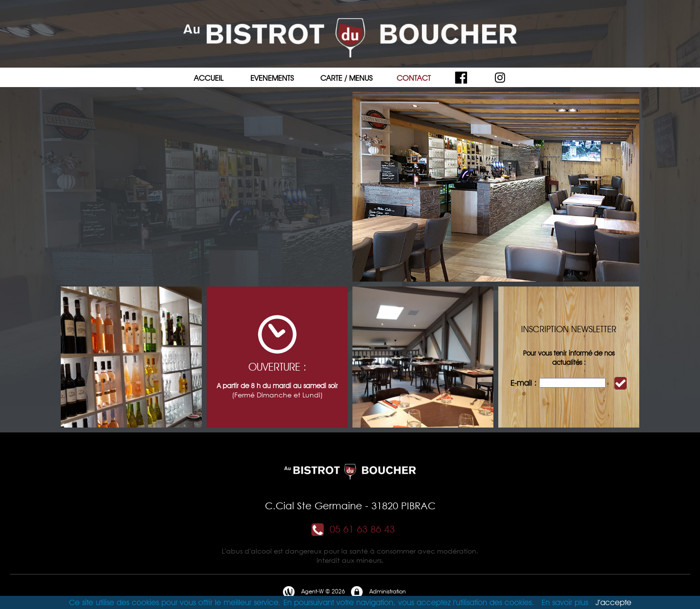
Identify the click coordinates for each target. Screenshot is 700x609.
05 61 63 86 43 (352, 529)
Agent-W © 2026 (314, 592)
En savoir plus (565, 602)
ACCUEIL (209, 78)
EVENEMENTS (272, 78)
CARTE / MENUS (346, 78)
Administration (378, 592)
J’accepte (613, 602)
